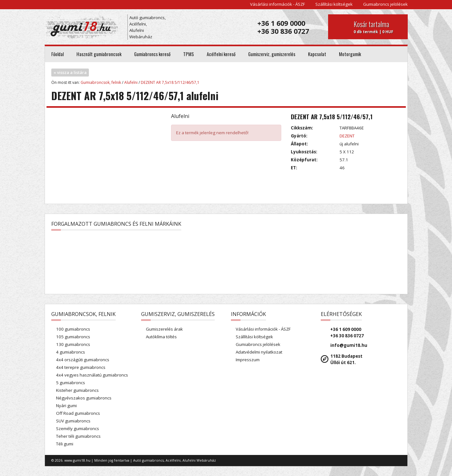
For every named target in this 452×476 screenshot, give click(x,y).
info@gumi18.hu (349, 345)
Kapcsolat (317, 54)
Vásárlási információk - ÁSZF (277, 4)
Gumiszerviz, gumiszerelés (272, 54)
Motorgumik (350, 54)
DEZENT (347, 136)
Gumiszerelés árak (164, 329)
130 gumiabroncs (73, 344)
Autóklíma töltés (161, 337)
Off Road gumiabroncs (78, 413)
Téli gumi (65, 444)
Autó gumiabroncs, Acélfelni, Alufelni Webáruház (147, 27)
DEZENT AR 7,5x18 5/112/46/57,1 (170, 82)
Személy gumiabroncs (78, 428)
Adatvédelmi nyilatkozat (259, 352)
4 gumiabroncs (71, 352)
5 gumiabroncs (71, 383)
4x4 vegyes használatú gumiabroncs (92, 375)
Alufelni (131, 82)
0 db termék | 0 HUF (378, 27)
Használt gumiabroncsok (99, 54)
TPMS (189, 54)
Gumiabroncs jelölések (385, 4)
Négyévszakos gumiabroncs (84, 398)
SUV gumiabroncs (73, 421)
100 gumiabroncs (73, 329)
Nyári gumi (66, 406)
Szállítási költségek (334, 4)
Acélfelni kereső (221, 54)
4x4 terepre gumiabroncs (81, 367)
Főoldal (57, 54)
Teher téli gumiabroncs (78, 436)
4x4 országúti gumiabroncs (83, 360)
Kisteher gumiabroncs (77, 390)
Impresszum (248, 360)
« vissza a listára (70, 72)
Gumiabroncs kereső (152, 54)
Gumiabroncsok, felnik (101, 82)
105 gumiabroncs (73, 337)
